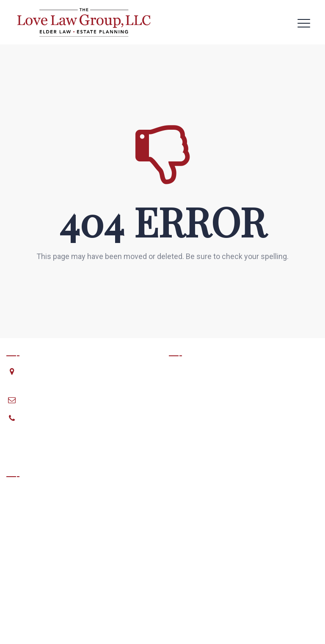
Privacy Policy (297, 631)
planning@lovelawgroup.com (64, 400)
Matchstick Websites (285, 620)
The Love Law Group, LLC (92, 620)
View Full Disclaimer (37, 592)
